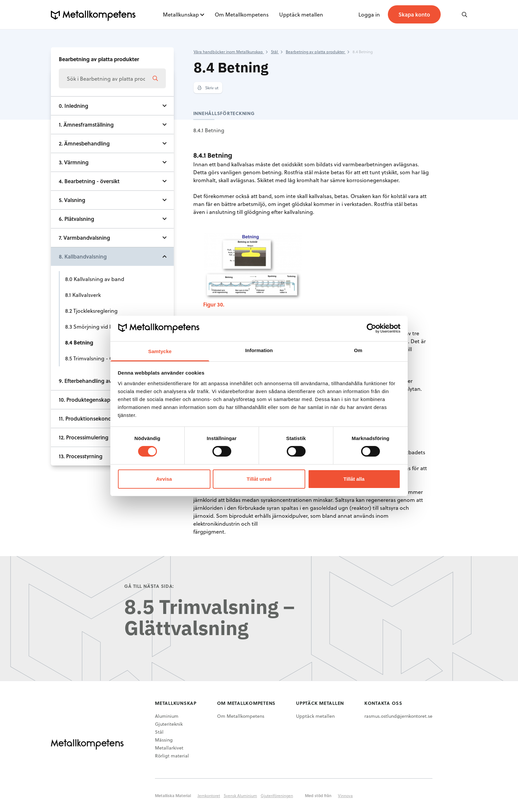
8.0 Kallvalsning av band (95, 279)
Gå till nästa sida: (149, 586)
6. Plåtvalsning (76, 219)
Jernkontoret (209, 795)
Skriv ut (208, 88)
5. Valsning (72, 200)
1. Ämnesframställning (86, 124)
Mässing (164, 740)
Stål (159, 732)
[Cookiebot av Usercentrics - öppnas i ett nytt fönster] (371, 328)
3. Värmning (74, 162)
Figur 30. (214, 304)
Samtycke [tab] (160, 351)
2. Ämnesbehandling (84, 143)
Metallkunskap (181, 14)
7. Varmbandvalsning (84, 238)
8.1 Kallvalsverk (83, 295)
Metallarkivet (169, 748)
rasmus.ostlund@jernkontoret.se (398, 716)
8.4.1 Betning (209, 130)
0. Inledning (74, 106)
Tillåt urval (259, 479)
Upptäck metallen (301, 14)
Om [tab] (358, 350)
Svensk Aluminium (240, 795)
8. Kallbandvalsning (83, 256)
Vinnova (345, 795)
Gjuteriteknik (169, 724)
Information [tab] (259, 350)
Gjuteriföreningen (277, 795)
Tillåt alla (354, 479)
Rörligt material (172, 756)
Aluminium (167, 716)
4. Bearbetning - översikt (89, 181)
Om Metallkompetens (242, 14)
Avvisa (164, 479)
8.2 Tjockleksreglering (91, 311)
